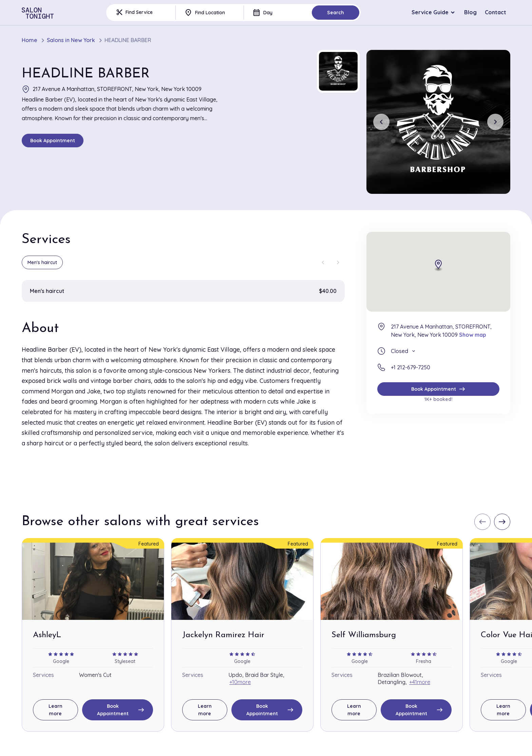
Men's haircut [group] (42, 262)
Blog (470, 12)
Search (336, 13)
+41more (420, 682)
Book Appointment (53, 141)
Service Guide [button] (430, 12)
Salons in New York (71, 40)
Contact (496, 12)
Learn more (55, 710)
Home (30, 40)
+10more (240, 682)
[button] (338, 71)
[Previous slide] (381, 122)
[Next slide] (495, 122)
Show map (473, 335)
